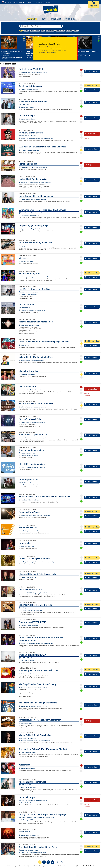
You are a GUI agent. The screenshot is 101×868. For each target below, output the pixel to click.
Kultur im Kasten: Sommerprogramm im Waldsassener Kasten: (37, 817)
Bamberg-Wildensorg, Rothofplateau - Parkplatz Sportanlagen (38, 562)
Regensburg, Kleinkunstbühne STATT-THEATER (34, 72)
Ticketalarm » (88, 140)
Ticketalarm (56, 19)
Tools (35, 2)
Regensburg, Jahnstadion (28, 107)
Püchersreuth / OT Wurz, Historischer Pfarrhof (34, 167)
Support (30, 2)
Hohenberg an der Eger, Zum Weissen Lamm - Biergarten (37, 277)
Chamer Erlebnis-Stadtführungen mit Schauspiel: (33, 800)
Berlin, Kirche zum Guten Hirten (30, 325)
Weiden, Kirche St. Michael (28, 577)
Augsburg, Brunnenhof (27, 261)
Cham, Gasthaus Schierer (28, 803)
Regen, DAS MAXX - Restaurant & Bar (31, 246)
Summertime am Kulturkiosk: (28, 136)
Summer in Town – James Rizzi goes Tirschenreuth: (34, 213)
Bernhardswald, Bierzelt (27, 674)
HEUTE (44, 19)
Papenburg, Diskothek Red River (30, 500)
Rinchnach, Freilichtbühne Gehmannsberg (33, 485)
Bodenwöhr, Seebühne (27, 546)
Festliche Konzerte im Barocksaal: (29, 292)
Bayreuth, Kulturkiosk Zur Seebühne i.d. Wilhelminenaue (37, 138)
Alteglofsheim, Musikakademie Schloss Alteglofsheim (36, 515)
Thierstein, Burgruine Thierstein (30, 455)
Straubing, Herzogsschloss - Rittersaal (31, 610)
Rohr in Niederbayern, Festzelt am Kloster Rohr (34, 407)
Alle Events (32, 19)
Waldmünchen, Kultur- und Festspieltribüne (33, 422)
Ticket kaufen (91, 71)
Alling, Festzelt (25, 345)
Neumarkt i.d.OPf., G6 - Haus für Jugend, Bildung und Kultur (38, 438)
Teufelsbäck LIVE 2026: (26, 785)
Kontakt (40, 2)
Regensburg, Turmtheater (28, 119)
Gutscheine (70, 19)
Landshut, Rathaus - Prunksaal (29, 626)
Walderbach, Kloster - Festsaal (29, 294)
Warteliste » (87, 138)
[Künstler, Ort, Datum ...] (41, 26)
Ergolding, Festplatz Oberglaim (29, 90)
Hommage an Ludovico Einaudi (87, 52)
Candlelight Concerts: (25, 608)
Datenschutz (81, 866)
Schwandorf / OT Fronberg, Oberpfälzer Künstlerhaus (36, 593)
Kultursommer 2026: (25, 308)
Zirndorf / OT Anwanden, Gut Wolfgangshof (33, 853)
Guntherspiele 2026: (25, 482)
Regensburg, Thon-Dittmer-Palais (30, 835)
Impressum (48, 2)
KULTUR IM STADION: (26, 105)
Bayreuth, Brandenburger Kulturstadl (31, 229)
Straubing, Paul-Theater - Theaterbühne (32, 390)
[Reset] (61, 26)
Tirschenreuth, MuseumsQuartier (30, 215)
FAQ (20, 2)
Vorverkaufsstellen (11, 2)
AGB (24, 2)
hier (54, 53)
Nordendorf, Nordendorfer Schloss (31, 531)
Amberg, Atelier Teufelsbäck (29, 787)
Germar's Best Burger (27, 723)
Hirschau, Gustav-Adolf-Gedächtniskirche (32, 361)
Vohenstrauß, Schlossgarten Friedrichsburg (33, 310)
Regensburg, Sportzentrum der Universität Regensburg (36, 183)
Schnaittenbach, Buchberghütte (30, 150)
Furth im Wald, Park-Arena (28, 753)
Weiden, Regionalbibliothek (29, 820)
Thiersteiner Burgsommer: (27, 453)
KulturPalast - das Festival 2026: (28, 850)
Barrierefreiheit (90, 866)
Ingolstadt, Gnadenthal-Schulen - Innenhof (33, 467)
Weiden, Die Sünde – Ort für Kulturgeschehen (34, 199)
